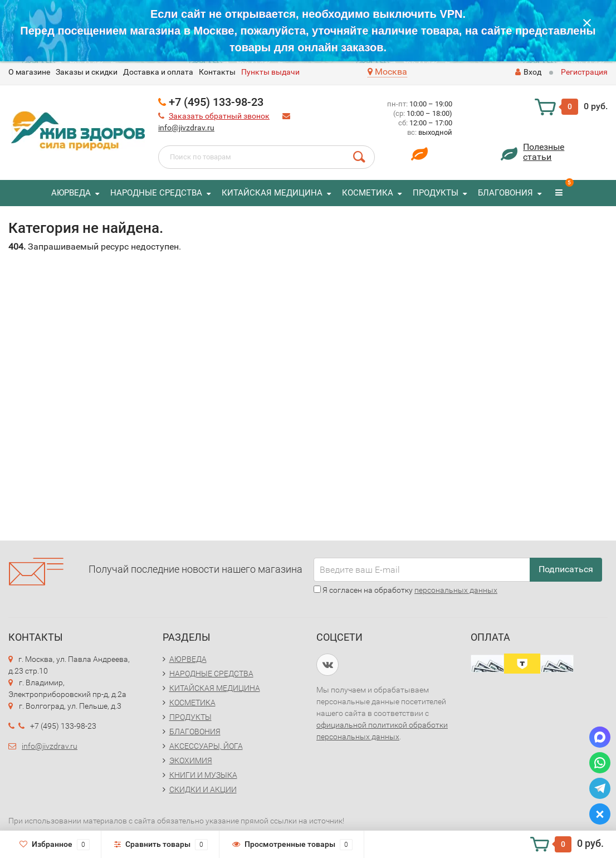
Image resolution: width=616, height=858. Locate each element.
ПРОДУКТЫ (436, 193)
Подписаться (566, 569)
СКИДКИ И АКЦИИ (203, 789)
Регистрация (584, 72)
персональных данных (456, 590)
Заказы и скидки (87, 72)
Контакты (217, 72)
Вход (528, 72)
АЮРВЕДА (71, 193)
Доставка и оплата (158, 72)
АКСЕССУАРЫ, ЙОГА (206, 746)
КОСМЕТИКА (368, 193)
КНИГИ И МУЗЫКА (203, 775)
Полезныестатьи (544, 152)
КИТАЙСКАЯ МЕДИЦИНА (272, 193)
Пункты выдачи (270, 72)
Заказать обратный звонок (219, 116)
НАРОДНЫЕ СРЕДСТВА (156, 193)
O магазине (29, 72)
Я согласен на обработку (405, 590)
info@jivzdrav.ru (186, 128)
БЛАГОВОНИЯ (505, 193)
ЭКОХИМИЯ (191, 760)
